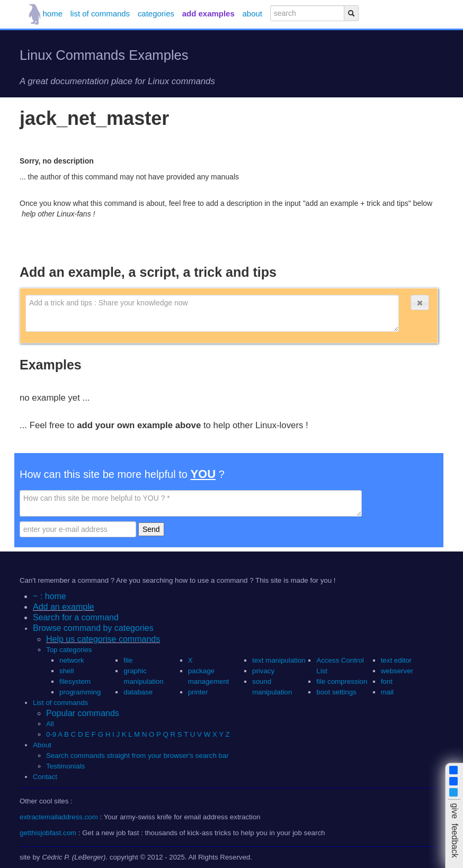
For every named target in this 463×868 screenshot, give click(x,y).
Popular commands (83, 713)
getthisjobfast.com (48, 833)
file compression (342, 681)
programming (80, 692)
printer (198, 692)
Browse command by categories (93, 628)
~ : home (50, 596)
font (387, 681)
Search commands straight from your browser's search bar (137, 756)
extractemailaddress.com (59, 817)
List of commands (60, 703)
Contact (45, 777)
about (252, 13)
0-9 (51, 734)
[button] (420, 302)
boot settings (336, 692)
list (100, 13)
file (128, 660)
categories (156, 13)
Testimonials (65, 766)
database (138, 692)
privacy (263, 671)
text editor (396, 660)
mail (387, 692)
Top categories (69, 650)
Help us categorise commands (103, 639)
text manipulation (279, 660)
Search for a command (76, 617)
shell (66, 671)
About (42, 745)
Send (151, 529)
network (72, 660)
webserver (397, 671)
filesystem (75, 681)
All (51, 724)
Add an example (64, 607)
